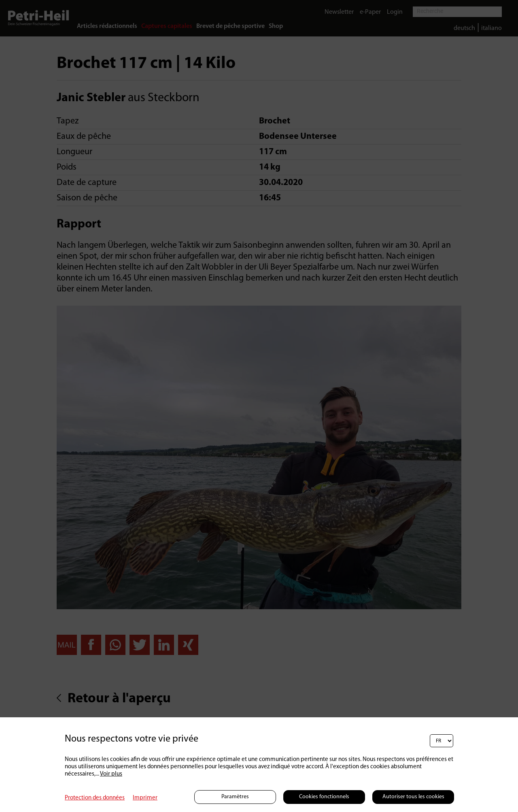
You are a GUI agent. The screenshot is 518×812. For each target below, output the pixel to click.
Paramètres (235, 797)
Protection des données (95, 798)
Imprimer (145, 798)
